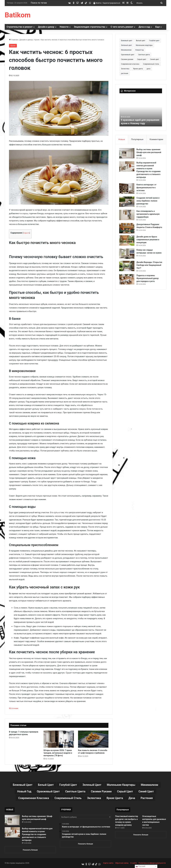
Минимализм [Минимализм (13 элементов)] (126, 50)
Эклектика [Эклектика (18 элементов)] (125, 69)
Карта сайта (108, 863)
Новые (122, 139)
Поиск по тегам (39, 3)
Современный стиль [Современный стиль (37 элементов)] (151, 64)
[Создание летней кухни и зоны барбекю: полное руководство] (127, 202)
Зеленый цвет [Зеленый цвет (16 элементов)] (126, 45)
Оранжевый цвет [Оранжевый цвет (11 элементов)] (128, 55)
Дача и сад (144, 27)
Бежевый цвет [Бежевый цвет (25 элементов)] (127, 41)
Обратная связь (122, 863)
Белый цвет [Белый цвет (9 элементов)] (141, 41)
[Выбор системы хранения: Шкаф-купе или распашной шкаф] (127, 154)
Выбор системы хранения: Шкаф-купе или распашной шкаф (149, 153)
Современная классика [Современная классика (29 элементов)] (130, 64)
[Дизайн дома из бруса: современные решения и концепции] (127, 242)
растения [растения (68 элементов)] (125, 73)
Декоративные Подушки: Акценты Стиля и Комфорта (148, 228)
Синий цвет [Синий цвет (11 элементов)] (155, 59)
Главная (13, 40)
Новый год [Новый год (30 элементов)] (140, 50)
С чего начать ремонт (122, 27)
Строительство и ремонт (20, 27)
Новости (64, 27)
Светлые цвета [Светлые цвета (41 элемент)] (144, 55)
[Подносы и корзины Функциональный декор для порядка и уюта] (127, 280)
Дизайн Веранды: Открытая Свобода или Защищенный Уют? (147, 266)
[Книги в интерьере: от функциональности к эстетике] (127, 189)
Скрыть (26, 233)
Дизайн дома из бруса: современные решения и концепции (148, 241)
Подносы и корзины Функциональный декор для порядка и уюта (148, 280)
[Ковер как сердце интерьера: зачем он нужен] (127, 255)
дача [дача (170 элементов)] (149, 69)
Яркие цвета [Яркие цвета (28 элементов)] (138, 69)
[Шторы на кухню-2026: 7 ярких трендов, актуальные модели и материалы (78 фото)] (59, 739)
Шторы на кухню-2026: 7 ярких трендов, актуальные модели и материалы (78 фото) (58, 753)
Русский (140, 866)
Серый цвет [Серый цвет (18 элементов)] (142, 59)
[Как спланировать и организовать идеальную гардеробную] (127, 215)
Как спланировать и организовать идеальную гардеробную (148, 214)
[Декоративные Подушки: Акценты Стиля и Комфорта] (127, 228)
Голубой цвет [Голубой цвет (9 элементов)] (154, 41)
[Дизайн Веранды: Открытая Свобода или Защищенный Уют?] (127, 267)
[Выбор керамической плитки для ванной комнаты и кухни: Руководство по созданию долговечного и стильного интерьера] (127, 167)
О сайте (134, 863)
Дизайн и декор (46, 27)
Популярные (137, 139)
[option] (141, 111)
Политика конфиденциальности (152, 863)
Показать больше (30, 850)
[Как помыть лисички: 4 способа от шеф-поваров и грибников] (93, 739)
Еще (157, 27)
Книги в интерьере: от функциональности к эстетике (147, 188)
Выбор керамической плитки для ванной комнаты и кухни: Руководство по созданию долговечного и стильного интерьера (37, 834)
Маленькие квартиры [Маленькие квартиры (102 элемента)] (144, 45)
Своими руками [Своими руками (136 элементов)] (127, 59)
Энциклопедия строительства (90, 27)
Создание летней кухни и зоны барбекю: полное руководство (148, 201)
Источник (14, 708)
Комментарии (156, 139)
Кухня (37, 40)
